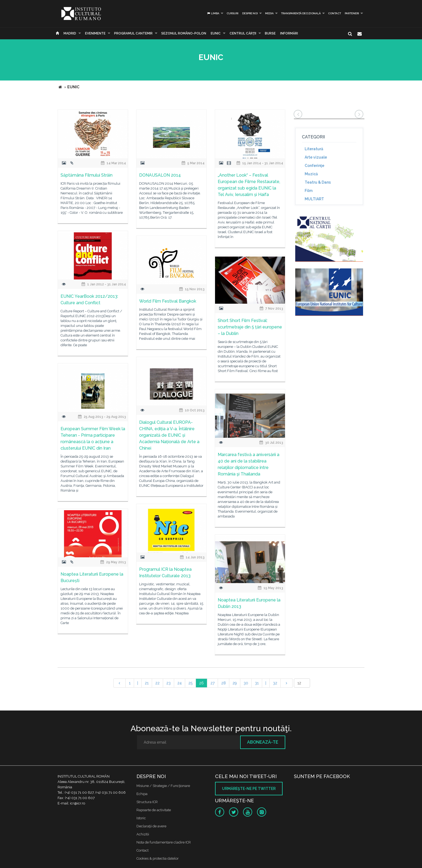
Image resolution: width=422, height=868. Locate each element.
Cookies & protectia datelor (158, 858)
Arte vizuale (316, 157)
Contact (335, 13)
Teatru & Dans (318, 182)
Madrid (70, 33)
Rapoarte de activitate (154, 810)
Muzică (311, 174)
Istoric (141, 818)
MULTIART (314, 199)
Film (309, 191)
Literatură (314, 149)
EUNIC (216, 33)
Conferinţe (314, 166)
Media (269, 13)
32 (275, 683)
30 (246, 683)
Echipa (142, 794)
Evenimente (95, 33)
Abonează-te (263, 742)
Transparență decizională (301, 13)
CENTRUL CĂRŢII (243, 33)
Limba (213, 13)
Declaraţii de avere (151, 826)
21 (147, 683)
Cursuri (233, 13)
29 (235, 683)
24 (180, 683)
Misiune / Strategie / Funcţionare (163, 786)
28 (224, 683)
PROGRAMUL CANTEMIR (133, 33)
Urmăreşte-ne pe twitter (249, 789)
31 (257, 683)
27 (212, 683)
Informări (289, 33)
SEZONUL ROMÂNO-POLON (184, 33)
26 (201, 683)
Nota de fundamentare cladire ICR (164, 842)
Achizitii (143, 834)
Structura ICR (147, 802)
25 (190, 683)
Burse (270, 33)
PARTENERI (352, 13)
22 (157, 683)
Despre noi (250, 13)
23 (168, 683)
